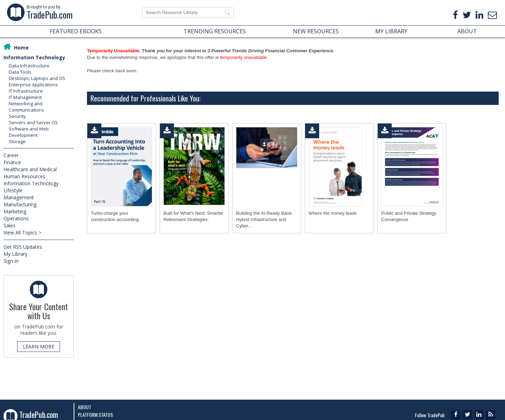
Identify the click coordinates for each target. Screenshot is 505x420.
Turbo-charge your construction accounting (115, 216)
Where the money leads (333, 213)
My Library (15, 254)
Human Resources (24, 176)
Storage (17, 141)
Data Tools (20, 72)
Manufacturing (20, 204)
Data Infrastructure (29, 66)
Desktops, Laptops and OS (37, 78)
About (85, 407)
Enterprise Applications (33, 85)
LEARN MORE (39, 346)
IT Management (25, 97)
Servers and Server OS (33, 122)
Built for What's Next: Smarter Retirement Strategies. (193, 216)
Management (19, 197)
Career (11, 155)
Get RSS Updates (23, 247)
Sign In (11, 261)
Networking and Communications (26, 107)
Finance (12, 162)
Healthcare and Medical (30, 169)
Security (17, 116)
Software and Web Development (29, 132)
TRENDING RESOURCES (215, 31)
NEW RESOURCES (316, 31)
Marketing (15, 211)
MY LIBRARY (391, 31)
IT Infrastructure (26, 91)
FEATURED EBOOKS (76, 31)
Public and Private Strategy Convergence (409, 216)
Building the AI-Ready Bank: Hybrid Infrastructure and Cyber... (264, 219)
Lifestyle (13, 190)
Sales (9, 225)
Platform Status (95, 415)
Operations (16, 218)
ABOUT (467, 31)
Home (21, 48)
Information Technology (34, 57)
